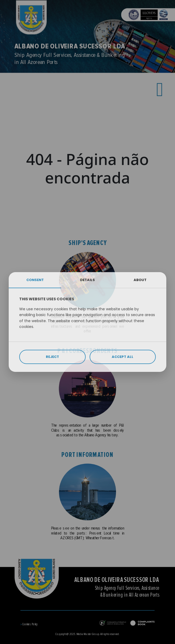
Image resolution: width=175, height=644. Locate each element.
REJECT (52, 357)
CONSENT (35, 280)
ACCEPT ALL (123, 357)
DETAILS (87, 280)
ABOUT (140, 280)
